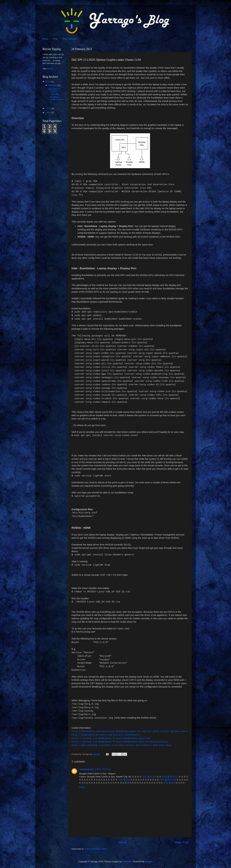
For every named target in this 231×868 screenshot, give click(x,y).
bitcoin (50, 69)
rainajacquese (86, 769)
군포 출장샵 (124, 780)
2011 (49, 108)
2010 (49, 113)
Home (45, 39)
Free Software (70, 39)
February (53, 85)
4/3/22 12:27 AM (103, 769)
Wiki (55, 39)
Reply (82, 787)
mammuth (127, 862)
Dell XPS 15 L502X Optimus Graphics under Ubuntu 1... (56, 95)
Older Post (181, 842)
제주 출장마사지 (168, 780)
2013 (49, 82)
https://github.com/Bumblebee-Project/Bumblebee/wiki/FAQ (111, 738)
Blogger (149, 862)
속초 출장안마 (149, 777)
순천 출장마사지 (170, 777)
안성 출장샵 (169, 783)
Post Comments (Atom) (96, 849)
